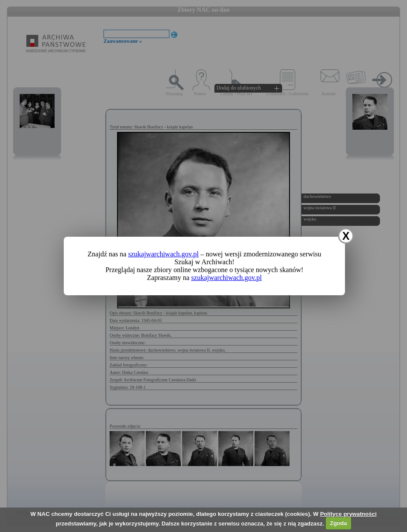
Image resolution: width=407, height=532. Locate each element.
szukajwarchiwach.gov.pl (163, 254)
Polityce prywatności (348, 514)
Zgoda (338, 523)
